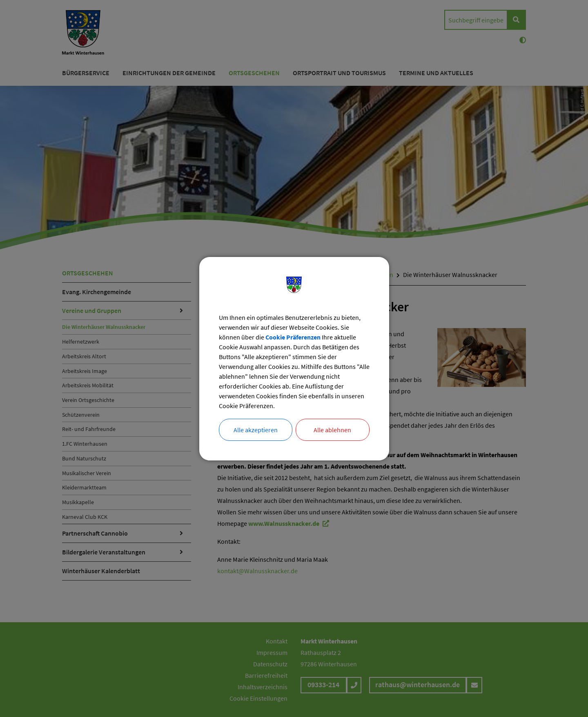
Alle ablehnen (332, 430)
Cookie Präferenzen (293, 337)
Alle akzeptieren (256, 430)
